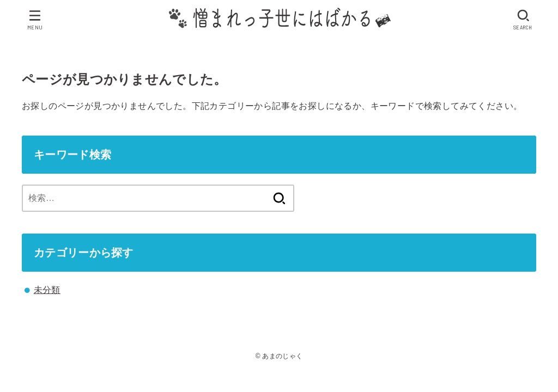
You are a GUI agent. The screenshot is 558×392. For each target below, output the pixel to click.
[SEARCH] (523, 20)
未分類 (47, 290)
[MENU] (35, 20)
